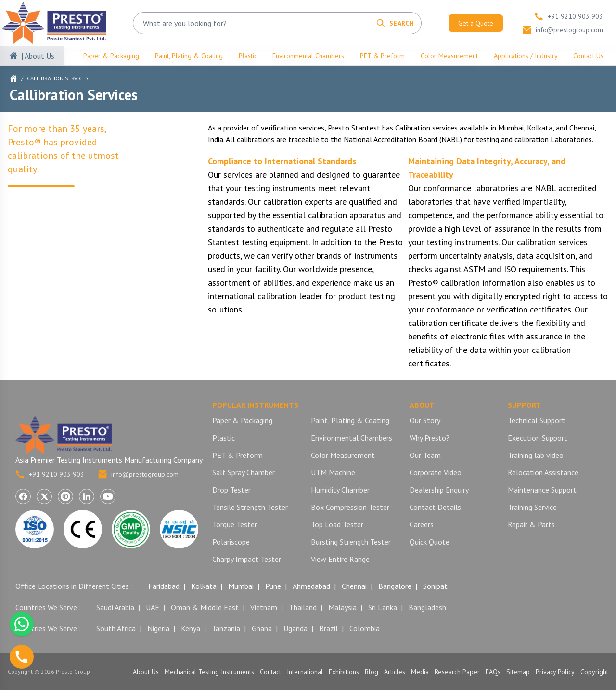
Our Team (425, 455)
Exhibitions (344, 672)
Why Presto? (430, 438)
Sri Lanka (383, 607)
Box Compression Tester (350, 507)
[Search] (395, 23)
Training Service (532, 507)
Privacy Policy (555, 672)
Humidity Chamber (340, 490)
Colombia (365, 628)
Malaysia (342, 607)
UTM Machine (333, 472)
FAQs (493, 672)
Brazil (328, 628)
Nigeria (158, 628)
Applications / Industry (526, 56)
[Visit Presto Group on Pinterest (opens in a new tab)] (65, 496)
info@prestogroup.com (138, 474)
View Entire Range (340, 559)
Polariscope (231, 542)
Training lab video (536, 455)
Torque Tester (235, 524)
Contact (270, 672)
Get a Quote (476, 23)
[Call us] (22, 657)
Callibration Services (58, 78)
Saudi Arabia (115, 607)
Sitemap (518, 672)
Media (420, 672)
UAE (153, 607)
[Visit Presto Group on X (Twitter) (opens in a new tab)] (44, 496)
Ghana (262, 628)
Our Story (425, 420)
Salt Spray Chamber (244, 472)
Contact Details (435, 507)
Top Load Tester (337, 524)
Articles (395, 672)
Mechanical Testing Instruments (209, 672)
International (305, 672)
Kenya (191, 628)
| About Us (38, 56)
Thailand (303, 607)
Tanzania (226, 628)
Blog (372, 672)
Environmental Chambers (308, 56)
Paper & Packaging (111, 56)
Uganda (295, 628)
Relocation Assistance (543, 472)
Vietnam (264, 607)
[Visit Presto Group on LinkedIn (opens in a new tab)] (87, 496)
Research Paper (457, 672)
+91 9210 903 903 (50, 474)
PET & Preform (382, 56)
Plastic (248, 56)
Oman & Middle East (205, 607)
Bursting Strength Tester (351, 542)
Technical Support (536, 420)
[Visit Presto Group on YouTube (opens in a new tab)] (108, 496)
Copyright (594, 672)
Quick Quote (430, 542)
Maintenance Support (542, 490)
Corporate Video (436, 472)
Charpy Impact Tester (247, 559)
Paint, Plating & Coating (189, 56)
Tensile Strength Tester (250, 507)
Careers (422, 524)
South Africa (116, 628)
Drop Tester (231, 490)
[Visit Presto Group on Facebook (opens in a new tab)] (23, 496)
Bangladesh (427, 607)
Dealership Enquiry (439, 490)
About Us (146, 672)
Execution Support (538, 438)
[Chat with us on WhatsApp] (22, 624)
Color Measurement (449, 56)
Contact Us (588, 56)
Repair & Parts (531, 524)
